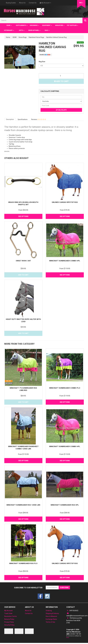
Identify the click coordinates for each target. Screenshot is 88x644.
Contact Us (33, 3)
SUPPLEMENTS (22, 25)
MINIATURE (60, 25)
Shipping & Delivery (52, 613)
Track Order (8, 613)
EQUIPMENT (47, 25)
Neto (68, 638)
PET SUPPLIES (72, 25)
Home (8, 37)
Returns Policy (9, 619)
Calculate (61, 110)
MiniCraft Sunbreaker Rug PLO (23, 563)
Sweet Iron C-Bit (23, 261)
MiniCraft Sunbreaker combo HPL (65, 261)
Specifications (23, 119)
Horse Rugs (23, 37)
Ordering (49, 611)
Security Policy (9, 625)
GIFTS (22, 30)
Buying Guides (11, 3)
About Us (22, 3)
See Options (23, 216)
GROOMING (34, 25)
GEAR (9, 25)
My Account (8, 611)
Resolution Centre (11, 616)
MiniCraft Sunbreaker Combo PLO (65, 388)
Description (10, 119)
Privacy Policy (9, 622)
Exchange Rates (51, 619)
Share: (45, 55)
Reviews (39, 119)
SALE (47, 30)
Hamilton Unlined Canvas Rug (56, 37)
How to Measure (51, 616)
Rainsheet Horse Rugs (36, 37)
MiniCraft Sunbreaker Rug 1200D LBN (23, 505)
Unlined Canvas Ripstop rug (65, 202)
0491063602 (72, 611)
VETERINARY (9, 30)
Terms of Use (50, 622)
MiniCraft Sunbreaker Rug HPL (65, 505)
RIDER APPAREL (34, 30)
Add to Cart (61, 81)
